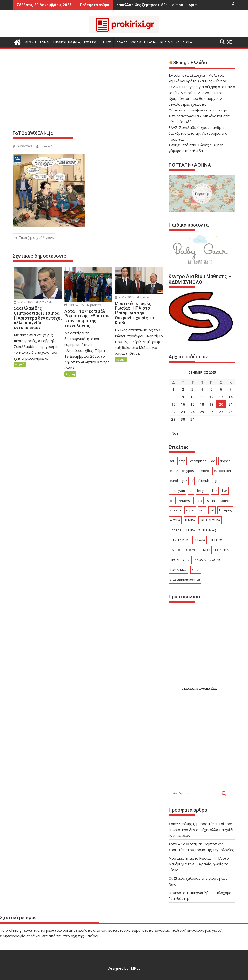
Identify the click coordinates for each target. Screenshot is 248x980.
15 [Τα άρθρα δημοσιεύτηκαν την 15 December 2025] (173, 404)
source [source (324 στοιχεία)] (225, 501)
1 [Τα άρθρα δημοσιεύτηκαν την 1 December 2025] (174, 389)
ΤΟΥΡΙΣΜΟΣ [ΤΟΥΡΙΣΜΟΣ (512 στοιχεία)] (178, 570)
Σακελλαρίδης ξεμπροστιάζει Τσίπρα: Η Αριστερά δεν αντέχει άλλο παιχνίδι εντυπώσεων (201, 830)
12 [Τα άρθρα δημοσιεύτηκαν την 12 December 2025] (211, 397)
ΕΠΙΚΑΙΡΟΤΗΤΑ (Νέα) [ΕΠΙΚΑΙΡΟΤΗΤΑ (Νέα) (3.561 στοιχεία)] (201, 530)
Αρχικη (31, 42)
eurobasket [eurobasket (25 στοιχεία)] (222, 471)
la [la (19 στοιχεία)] (191, 491)
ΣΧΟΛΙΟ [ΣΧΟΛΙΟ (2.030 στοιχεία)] (216, 560)
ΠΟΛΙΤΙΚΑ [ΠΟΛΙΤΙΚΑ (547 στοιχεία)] (222, 550)
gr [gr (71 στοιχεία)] (216, 481)
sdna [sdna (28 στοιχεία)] (198, 501)
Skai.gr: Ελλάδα (190, 63)
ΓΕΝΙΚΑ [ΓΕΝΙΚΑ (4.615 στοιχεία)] (190, 520)
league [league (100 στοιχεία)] (202, 491)
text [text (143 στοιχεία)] (202, 510)
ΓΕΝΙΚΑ (44, 42)
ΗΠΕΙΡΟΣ (106, 42)
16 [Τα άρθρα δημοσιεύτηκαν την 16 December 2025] (183, 404)
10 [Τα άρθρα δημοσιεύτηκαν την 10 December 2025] (193, 397)
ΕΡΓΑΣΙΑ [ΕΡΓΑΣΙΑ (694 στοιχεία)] (199, 540)
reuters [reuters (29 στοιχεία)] (184, 501)
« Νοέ (173, 433)
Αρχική (20, 364)
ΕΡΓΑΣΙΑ (150, 42)
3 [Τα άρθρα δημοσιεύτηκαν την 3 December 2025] (192, 389)
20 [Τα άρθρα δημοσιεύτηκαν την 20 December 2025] (221, 404)
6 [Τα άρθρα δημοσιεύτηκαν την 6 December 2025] (221, 389)
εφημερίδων (210, 689)
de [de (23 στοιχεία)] (213, 461)
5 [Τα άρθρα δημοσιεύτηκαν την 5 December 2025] (212, 389)
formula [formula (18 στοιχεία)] (204, 481)
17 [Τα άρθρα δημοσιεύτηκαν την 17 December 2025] (193, 404)
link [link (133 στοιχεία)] (215, 491)
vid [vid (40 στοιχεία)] (212, 510)
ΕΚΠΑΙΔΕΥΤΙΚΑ (169, 42)
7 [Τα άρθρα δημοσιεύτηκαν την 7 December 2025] (230, 389)
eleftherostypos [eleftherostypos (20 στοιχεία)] (182, 471)
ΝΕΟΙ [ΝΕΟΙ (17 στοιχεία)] (207, 550)
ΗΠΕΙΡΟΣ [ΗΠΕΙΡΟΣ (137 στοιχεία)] (216, 540)
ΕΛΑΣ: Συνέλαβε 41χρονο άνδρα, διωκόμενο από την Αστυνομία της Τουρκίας (198, 133)
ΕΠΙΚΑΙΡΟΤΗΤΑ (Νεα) (66, 42)
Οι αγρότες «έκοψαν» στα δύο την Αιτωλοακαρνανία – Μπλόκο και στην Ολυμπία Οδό (200, 116)
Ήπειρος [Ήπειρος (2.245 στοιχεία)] (225, 510)
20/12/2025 (23, 302)
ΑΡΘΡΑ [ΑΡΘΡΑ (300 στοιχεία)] (175, 520)
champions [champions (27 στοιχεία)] (198, 461)
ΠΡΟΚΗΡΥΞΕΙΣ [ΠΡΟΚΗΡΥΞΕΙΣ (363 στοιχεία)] (180, 560)
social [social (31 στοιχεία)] (211, 501)
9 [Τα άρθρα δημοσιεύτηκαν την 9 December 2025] (183, 397)
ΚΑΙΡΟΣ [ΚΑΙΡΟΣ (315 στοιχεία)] (175, 550)
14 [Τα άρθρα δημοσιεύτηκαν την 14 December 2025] (231, 397)
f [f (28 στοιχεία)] (193, 481)
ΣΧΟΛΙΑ (136, 42)
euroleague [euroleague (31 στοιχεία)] (179, 481)
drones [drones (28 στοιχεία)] (225, 461)
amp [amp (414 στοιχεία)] (182, 461)
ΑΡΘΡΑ (187, 42)
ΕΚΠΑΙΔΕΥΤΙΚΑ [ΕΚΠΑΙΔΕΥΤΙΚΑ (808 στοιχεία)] (210, 520)
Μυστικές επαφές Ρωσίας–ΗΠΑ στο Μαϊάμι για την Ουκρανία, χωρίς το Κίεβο (199, 864)
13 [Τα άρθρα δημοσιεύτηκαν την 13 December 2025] (221, 397)
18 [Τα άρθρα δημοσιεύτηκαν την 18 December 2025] (202, 404)
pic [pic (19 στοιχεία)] (172, 501)
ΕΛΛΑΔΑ (121, 42)
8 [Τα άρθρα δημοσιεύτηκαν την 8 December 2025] (174, 397)
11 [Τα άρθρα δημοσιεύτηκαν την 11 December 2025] (202, 397)
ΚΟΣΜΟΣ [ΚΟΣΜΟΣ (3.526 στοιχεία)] (192, 550)
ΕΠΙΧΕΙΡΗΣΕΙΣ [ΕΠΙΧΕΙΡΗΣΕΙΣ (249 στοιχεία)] (179, 540)
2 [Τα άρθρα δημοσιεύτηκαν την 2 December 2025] (183, 389)
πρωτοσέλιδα (191, 689)
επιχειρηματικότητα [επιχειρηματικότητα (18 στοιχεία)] (185, 580)
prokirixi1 (45, 146)
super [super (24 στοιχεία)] (190, 510)
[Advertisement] (88, 92)
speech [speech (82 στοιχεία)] (175, 510)
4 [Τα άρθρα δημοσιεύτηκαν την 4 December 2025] (202, 389)
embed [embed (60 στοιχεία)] (204, 471)
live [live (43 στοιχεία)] (225, 491)
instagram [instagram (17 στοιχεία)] (177, 491)
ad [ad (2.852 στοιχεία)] (172, 461)
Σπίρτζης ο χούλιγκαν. (36, 238)
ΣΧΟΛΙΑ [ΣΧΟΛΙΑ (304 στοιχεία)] (200, 560)
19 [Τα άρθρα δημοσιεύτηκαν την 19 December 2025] (211, 404)
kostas (143, 297)
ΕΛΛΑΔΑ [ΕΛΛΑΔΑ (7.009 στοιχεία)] (176, 530)
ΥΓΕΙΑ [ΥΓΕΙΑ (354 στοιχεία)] (196, 570)
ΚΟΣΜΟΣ (90, 42)
